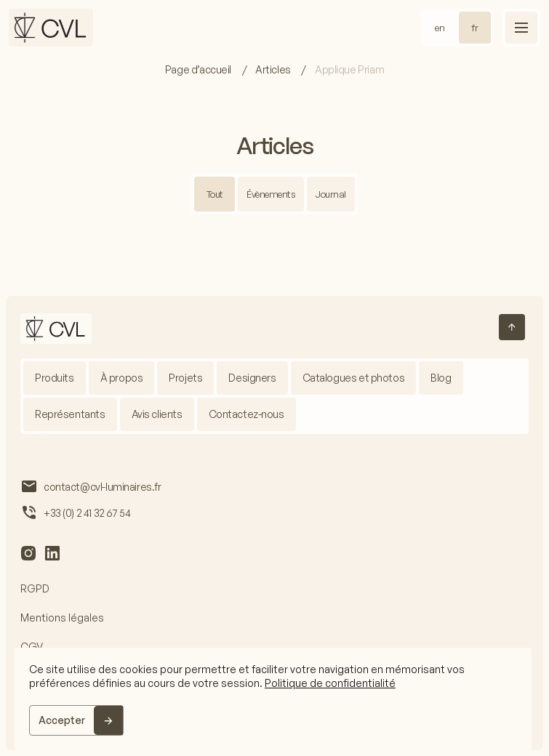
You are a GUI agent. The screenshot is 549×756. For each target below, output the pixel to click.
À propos (122, 378)
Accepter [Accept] (62, 720)
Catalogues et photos (354, 378)
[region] (273, 699)
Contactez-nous (247, 414)
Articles (274, 69)
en (440, 28)
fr (475, 28)
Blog (441, 378)
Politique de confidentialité (330, 683)
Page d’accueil (199, 69)
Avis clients (157, 414)
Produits (55, 378)
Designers (252, 378)
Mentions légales (62, 618)
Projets (185, 378)
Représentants (70, 414)
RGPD (35, 588)
